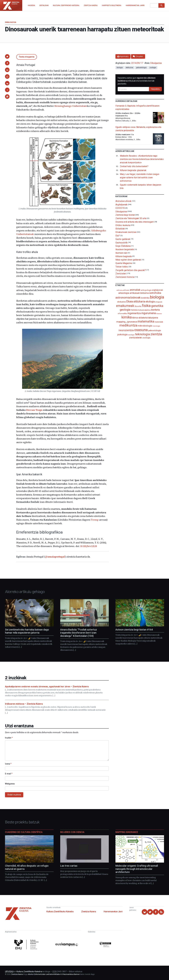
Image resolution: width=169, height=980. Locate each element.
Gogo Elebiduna (123, 246)
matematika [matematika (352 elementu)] (146, 321)
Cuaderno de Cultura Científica (24, 832)
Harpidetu (155, 89)
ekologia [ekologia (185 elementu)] (150, 302)
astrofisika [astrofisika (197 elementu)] (155, 293)
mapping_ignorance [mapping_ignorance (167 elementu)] (127, 322)
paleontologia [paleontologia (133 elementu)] (155, 330)
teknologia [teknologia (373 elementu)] (143, 334)
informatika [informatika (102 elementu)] (122, 313)
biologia (120, 68)
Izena (8, 764)
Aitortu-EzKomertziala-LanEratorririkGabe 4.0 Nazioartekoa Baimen (54, 974)
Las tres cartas (69, 866)
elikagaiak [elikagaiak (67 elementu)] (159, 302)
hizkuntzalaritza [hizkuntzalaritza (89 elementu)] (144, 310)
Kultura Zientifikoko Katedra (60, 912)
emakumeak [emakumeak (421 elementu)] (125, 306)
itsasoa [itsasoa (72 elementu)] (159, 314)
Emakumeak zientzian (126, 232)
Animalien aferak (123, 201)
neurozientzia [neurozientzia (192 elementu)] (126, 330)
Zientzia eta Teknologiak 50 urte (131, 218)
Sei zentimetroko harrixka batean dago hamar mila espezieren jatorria (27, 631)
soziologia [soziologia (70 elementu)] (131, 335)
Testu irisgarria (27, 57)
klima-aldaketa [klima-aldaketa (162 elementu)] (140, 318)
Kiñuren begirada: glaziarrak (133, 170)
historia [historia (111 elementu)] (134, 310)
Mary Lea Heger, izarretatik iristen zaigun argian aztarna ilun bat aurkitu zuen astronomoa (140, 178)
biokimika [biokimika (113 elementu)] (145, 298)
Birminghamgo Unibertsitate (71, 106)
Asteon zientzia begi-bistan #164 (134, 630)
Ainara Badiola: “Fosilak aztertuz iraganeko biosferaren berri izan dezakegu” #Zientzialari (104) (79, 633)
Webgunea (10, 784)
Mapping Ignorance (127, 832)
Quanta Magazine (124, 263)
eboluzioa (129, 68)
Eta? (118, 236)
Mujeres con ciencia (72, 832)
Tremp (95, 520)
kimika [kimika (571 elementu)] (127, 317)
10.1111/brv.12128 (89, 546)
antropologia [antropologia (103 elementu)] (146, 290)
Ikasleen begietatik (125, 249)
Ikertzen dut (121, 253)
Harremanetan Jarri (113, 912)
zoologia (153, 68)
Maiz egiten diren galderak (128, 260)
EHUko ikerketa (123, 225)
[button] (7, 56)
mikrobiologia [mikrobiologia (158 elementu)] (145, 326)
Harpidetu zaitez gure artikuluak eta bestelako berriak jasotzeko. (137, 81)
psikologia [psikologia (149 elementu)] (122, 335)
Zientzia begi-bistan (125, 215)
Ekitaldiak (120, 229)
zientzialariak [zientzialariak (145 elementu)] (135, 338)
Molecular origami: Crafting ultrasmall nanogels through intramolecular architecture (137, 869)
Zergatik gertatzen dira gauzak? (131, 270)
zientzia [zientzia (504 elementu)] (156, 334)
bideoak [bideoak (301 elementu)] (135, 297)
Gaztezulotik (121, 242)
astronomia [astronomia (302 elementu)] (123, 297)
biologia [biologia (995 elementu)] (157, 297)
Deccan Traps (34, 410)
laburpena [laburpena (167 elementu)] (153, 318)
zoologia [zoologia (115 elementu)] (146, 338)
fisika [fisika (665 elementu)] (146, 306)
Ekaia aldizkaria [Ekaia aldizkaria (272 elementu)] (136, 301)
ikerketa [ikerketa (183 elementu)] (155, 310)
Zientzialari (121, 274)
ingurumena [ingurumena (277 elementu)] (149, 313)
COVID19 (120, 208)
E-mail (9, 774)
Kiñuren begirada (124, 256)
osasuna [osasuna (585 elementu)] (141, 330)
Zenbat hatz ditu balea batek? (134, 166)
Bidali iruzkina (14, 795)
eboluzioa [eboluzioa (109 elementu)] (121, 302)
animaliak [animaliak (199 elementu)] (135, 290)
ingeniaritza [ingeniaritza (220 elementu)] (134, 313)
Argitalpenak (121, 205)
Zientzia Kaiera (89, 912)
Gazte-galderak (123, 239)
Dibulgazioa (11, 22)
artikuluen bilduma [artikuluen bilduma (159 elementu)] (139, 293)
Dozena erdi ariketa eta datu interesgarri (135, 222)
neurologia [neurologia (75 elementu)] (156, 326)
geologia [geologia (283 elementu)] (125, 310)
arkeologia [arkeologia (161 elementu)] (124, 293)
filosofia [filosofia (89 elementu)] (138, 306)
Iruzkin (9, 738)
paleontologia (141, 68)
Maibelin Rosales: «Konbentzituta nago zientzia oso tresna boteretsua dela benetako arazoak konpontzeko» (142, 159)
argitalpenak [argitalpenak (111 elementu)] (157, 290)
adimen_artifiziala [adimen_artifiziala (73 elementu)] (123, 290)
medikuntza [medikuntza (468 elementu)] (128, 325)
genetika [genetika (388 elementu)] (157, 306)
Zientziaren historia (125, 277)
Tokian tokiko (122, 267)
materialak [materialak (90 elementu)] (159, 322)
